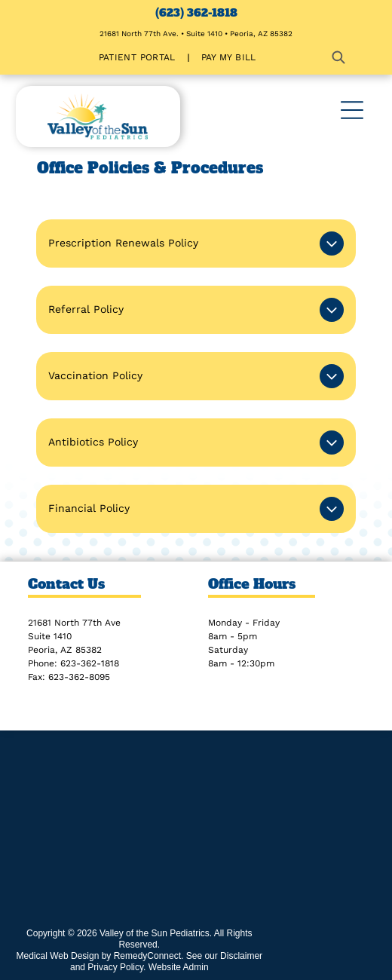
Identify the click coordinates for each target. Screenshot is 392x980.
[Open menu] (352, 110)
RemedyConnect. (149, 956)
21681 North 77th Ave (74, 623)
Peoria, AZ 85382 (65, 650)
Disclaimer (241, 956)
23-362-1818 (92, 663)
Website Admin (179, 967)
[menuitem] (139, 57)
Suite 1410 (50, 636)
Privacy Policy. (116, 967)
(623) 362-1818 (196, 13)
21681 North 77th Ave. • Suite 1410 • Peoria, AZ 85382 (196, 34)
